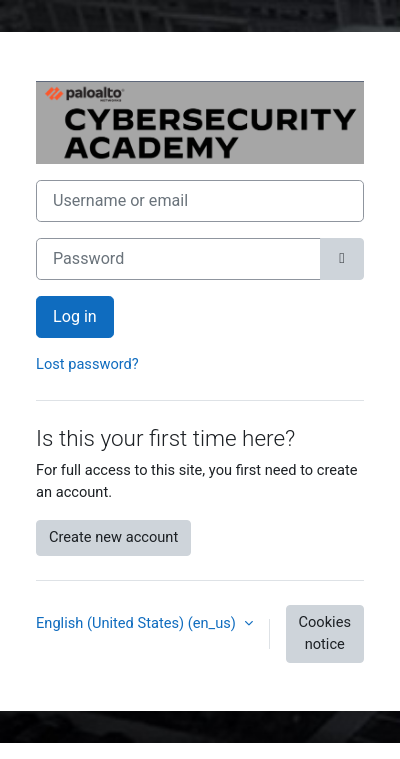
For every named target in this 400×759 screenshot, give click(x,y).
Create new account (113, 537)
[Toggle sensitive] (342, 259)
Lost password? (87, 364)
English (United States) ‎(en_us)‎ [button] (137, 623)
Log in (75, 316)
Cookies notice (325, 633)
